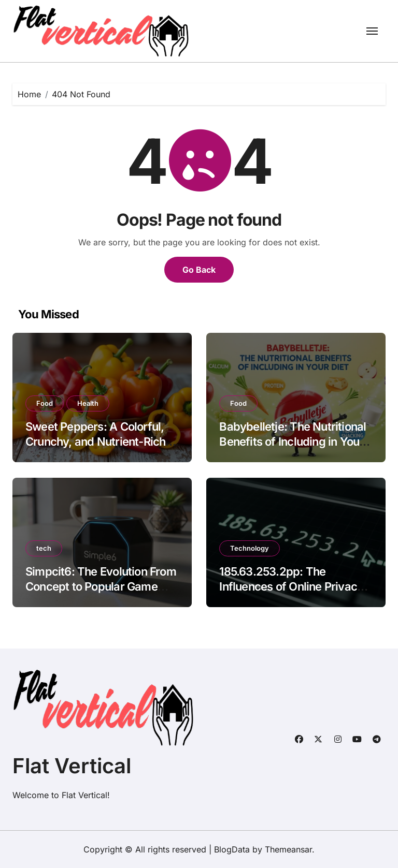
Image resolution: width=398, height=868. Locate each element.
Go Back (199, 270)
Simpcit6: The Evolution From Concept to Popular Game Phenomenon (101, 586)
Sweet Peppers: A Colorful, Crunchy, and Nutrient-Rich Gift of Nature (95, 441)
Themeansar (288, 849)
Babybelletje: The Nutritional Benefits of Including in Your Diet (293, 441)
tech (44, 548)
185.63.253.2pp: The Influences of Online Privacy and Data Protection (291, 586)
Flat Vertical (72, 766)
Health (88, 403)
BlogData (232, 849)
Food (45, 403)
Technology (250, 548)
